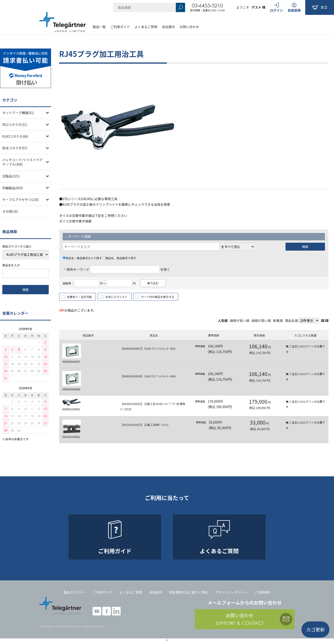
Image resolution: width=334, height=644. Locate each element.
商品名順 (292, 320)
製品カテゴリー (75, 592)
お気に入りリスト (116, 297)
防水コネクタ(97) (15, 148)
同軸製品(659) (13, 188)
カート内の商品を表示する (157, 297)
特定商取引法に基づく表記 (189, 592)
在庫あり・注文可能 (79, 297)
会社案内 (168, 27)
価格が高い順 (261, 320)
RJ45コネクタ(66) (15, 136)
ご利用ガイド (120, 27)
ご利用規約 (263, 592)
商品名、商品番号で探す (119, 258)
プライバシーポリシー (231, 592)
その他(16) (10, 211)
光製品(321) (11, 176)
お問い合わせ (189, 27)
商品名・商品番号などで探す (82, 258)
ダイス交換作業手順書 (75, 221)
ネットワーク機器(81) (18, 113)
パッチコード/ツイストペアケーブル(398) (22, 162)
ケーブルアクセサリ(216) (21, 199)
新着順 (278, 320)
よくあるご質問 (146, 27)
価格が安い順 (240, 320)
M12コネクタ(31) (15, 124)
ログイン (308, 346)
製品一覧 (99, 27)
